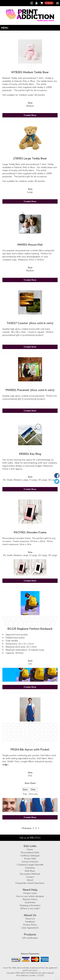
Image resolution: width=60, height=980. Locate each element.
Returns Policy (30, 899)
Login (31, 3)
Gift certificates (30, 938)
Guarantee (30, 902)
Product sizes (30, 893)
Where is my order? (30, 909)
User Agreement (30, 928)
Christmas (30, 868)
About (30, 880)
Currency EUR (57, 3)
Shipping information (30, 905)
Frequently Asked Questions (30, 883)
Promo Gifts (30, 859)
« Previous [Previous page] (26, 828)
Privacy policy (32, 970)
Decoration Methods (30, 874)
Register (37, 3)
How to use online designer (30, 896)
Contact (30, 877)
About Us (30, 919)
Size (30, 103)
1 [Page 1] (33, 828)
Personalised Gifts (30, 853)
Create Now (30, 115)
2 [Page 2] (36, 828)
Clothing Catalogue (30, 856)
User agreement (51, 968)
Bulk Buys (30, 871)
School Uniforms (30, 862)
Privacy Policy (30, 925)
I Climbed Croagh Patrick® (30, 865)
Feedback (30, 922)
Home (30, 849)
